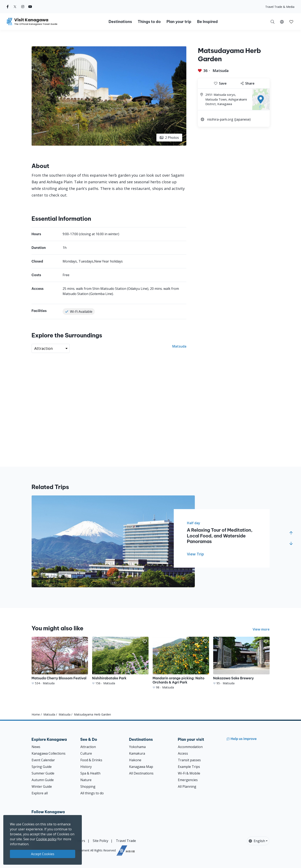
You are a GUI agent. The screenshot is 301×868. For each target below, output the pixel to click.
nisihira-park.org (220, 119)
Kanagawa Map (141, 767)
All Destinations (141, 773)
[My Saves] (291, 22)
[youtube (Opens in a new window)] (30, 7)
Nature (86, 780)
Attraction (88, 747)
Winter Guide (42, 786)
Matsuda (221, 71)
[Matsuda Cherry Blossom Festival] (60, 661)
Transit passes (189, 760)
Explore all (40, 793)
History (86, 767)
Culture (86, 753)
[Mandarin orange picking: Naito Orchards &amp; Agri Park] (181, 663)
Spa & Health (90, 773)
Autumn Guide (43, 780)
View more (261, 629)
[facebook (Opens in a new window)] (8, 7)
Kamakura (137, 753)
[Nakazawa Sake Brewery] (241, 661)
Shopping (88, 786)
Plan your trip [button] (179, 22)
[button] (282, 22)
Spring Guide (42, 767)
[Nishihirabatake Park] (120, 661)
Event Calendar (43, 760)
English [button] (257, 841)
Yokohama (137, 747)
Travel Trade (126, 841)
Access (183, 753)
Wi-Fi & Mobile (189, 773)
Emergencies (188, 780)
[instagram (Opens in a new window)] (23, 7)
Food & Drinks (91, 760)
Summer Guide (43, 773)
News (36, 747)
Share (248, 83)
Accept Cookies (43, 854)
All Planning (187, 786)
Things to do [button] (149, 22)
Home (36, 714)
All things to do (92, 793)
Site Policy (101, 841)
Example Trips (189, 767)
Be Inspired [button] (207, 22)
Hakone (135, 760)
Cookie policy (46, 839)
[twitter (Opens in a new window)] (15, 7)
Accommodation (190, 747)
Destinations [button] (120, 22)
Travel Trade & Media (280, 7)
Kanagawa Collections (49, 753)
